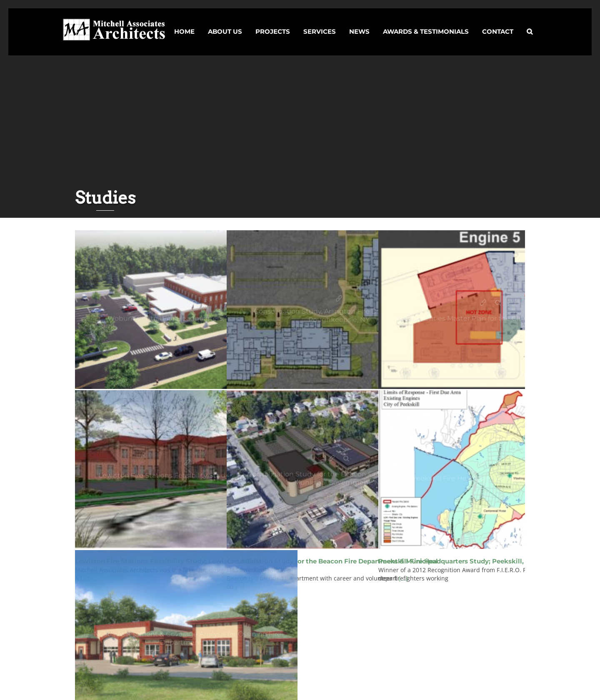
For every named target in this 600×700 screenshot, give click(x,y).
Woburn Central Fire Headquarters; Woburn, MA (180, 303)
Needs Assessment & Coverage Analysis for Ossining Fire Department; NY (180, 619)
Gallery (195, 303)
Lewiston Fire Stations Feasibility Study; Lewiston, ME (187, 463)
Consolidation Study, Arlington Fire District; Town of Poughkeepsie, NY (339, 299)
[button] (530, 24)
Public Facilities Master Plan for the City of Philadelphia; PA (484, 303)
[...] (403, 578)
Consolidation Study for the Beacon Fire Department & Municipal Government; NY (332, 459)
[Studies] (187, 310)
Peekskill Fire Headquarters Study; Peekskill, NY (484, 463)
